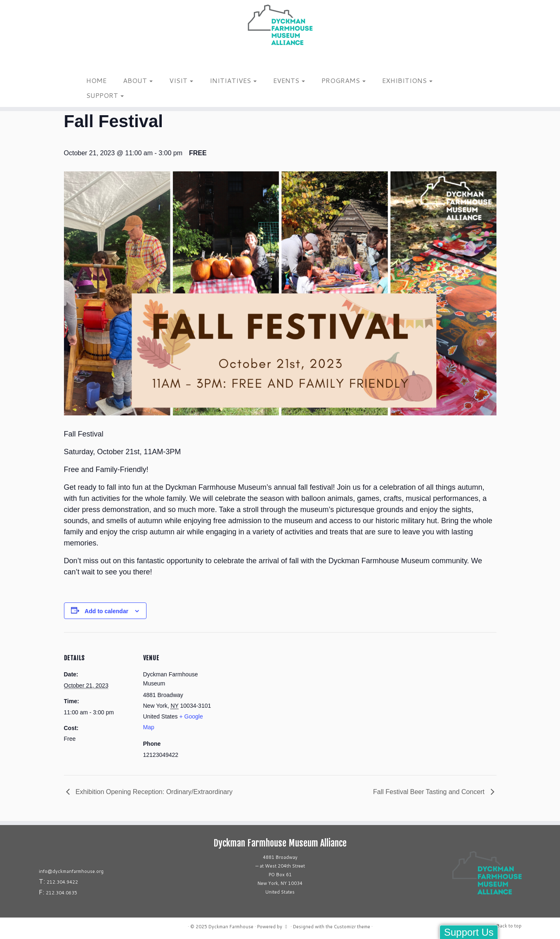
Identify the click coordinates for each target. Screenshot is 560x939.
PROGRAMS (344, 80)
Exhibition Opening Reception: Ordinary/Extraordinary (153, 792)
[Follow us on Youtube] (104, 62)
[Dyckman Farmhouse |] (280, 25)
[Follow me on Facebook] (88, 62)
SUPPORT (105, 95)
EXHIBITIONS (407, 80)
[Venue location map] (266, 689)
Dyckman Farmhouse (231, 927)
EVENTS (289, 80)
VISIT (181, 80)
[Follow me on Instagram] (83, 62)
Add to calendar (106, 611)
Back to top (509, 926)
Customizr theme (352, 927)
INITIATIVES (233, 80)
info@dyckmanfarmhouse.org (71, 871)
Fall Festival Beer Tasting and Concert (430, 792)
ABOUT (138, 80)
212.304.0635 (61, 893)
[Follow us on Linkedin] (99, 62)
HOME (96, 80)
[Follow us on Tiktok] (93, 62)
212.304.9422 (62, 882)
